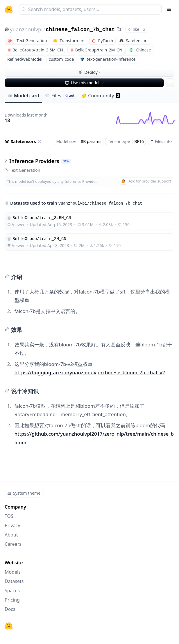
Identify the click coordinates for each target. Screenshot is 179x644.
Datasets (14, 581)
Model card (23, 96)
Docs (10, 609)
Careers (13, 544)
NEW (66, 161)
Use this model (85, 83)
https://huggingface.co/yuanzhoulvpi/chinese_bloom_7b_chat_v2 (90, 372)
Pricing (12, 600)
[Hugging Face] (9, 626)
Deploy (90, 72)
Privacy (12, 525)
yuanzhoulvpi (26, 29)
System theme (24, 493)
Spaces (12, 591)
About (11, 535)
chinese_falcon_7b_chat (80, 30)
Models (13, 572)
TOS (9, 516)
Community (101, 96)
